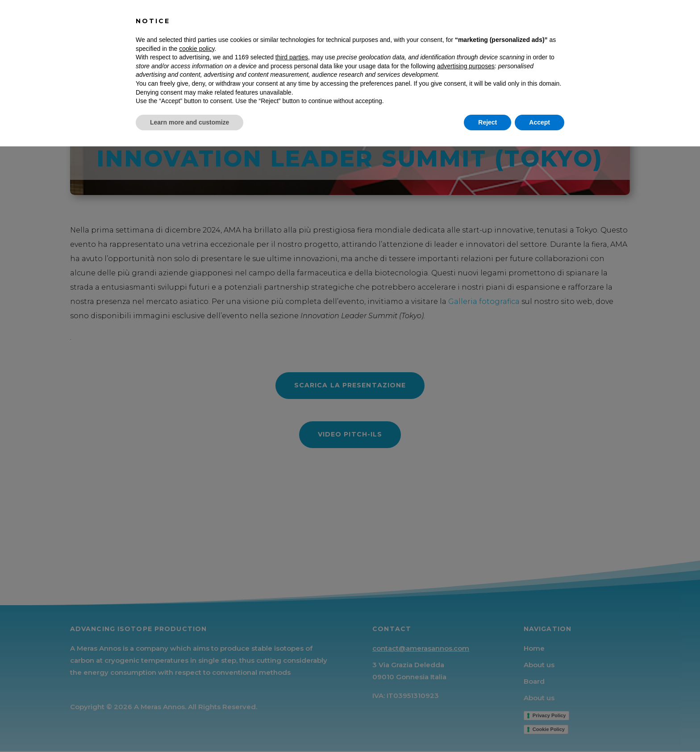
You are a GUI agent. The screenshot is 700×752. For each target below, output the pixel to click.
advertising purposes (466, 671)
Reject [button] (487, 727)
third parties (292, 663)
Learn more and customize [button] (190, 727)
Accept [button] (540, 727)
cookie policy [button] (197, 654)
